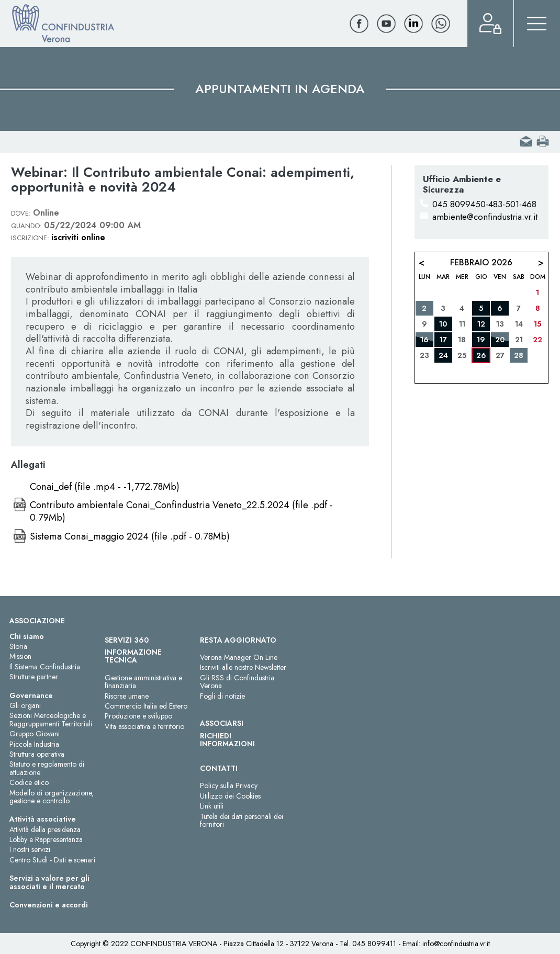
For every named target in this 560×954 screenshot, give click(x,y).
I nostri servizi (30, 849)
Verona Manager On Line (239, 657)
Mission (20, 656)
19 (481, 340)
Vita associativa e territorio (144, 726)
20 (500, 340)
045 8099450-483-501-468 (484, 204)
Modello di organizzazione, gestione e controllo (52, 797)
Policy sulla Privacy (229, 785)
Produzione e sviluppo (138, 716)
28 (519, 355)
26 (481, 355)
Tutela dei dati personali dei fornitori (242, 820)
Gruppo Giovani (35, 734)
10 (443, 324)
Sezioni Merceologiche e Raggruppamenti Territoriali (51, 719)
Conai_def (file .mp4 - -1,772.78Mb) (105, 487)
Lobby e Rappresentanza (46, 839)
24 (443, 355)
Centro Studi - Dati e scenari (52, 860)
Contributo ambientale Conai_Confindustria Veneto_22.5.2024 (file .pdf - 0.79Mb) (181, 511)
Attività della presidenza (45, 829)
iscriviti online (78, 237)
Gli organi (25, 705)
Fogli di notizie (222, 696)
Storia (18, 646)
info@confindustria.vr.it (456, 944)
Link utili (212, 806)
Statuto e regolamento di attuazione (47, 768)
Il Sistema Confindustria (45, 667)
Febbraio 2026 (481, 262)
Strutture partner (34, 677)
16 (424, 340)
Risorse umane (127, 696)
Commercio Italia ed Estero (146, 706)
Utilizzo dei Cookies (230, 796)
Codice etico (29, 782)
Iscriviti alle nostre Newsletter (243, 667)
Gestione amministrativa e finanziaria (143, 682)
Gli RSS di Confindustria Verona (237, 682)
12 (481, 324)
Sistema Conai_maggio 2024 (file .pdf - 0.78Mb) (130, 536)
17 (443, 340)
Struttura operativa (37, 754)
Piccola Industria (34, 744)
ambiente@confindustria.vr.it (485, 217)
